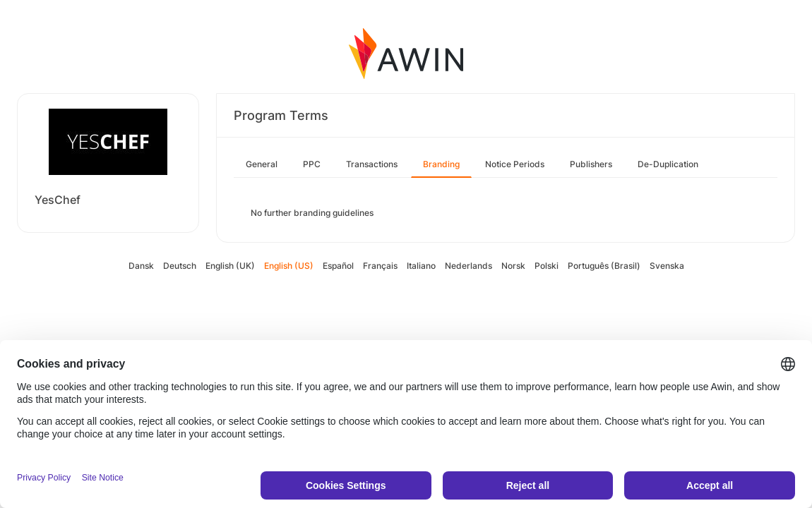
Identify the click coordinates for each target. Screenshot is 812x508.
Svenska (667, 266)
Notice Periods (515, 164)
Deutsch (180, 266)
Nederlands (468, 266)
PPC (312, 164)
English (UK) (230, 266)
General (262, 164)
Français (380, 266)
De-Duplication (668, 164)
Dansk (141, 266)
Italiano (421, 266)
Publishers (591, 164)
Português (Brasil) (604, 266)
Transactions (372, 164)
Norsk (513, 266)
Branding (441, 164)
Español (338, 266)
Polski (547, 266)
